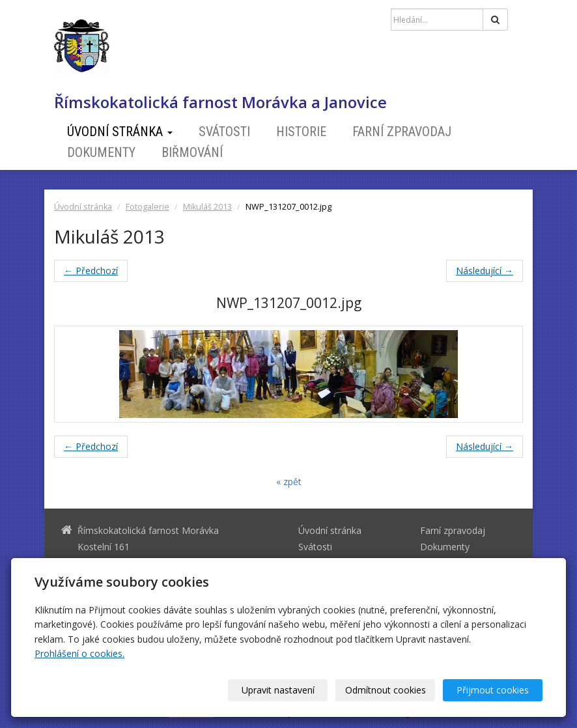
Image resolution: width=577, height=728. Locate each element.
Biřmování (192, 152)
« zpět (289, 482)
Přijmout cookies (493, 690)
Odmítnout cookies (386, 690)
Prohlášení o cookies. (79, 653)
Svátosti (224, 132)
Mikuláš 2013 (207, 207)
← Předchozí (91, 271)
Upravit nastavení (278, 690)
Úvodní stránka (120, 132)
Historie (301, 132)
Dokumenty (101, 152)
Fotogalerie (148, 207)
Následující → (485, 271)
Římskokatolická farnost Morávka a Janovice (220, 102)
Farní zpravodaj (402, 132)
